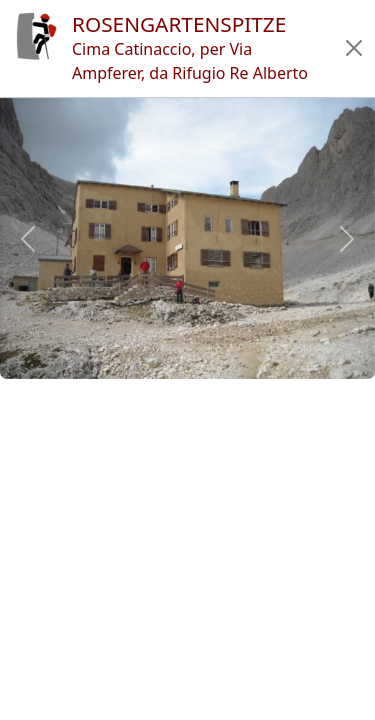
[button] (354, 48)
